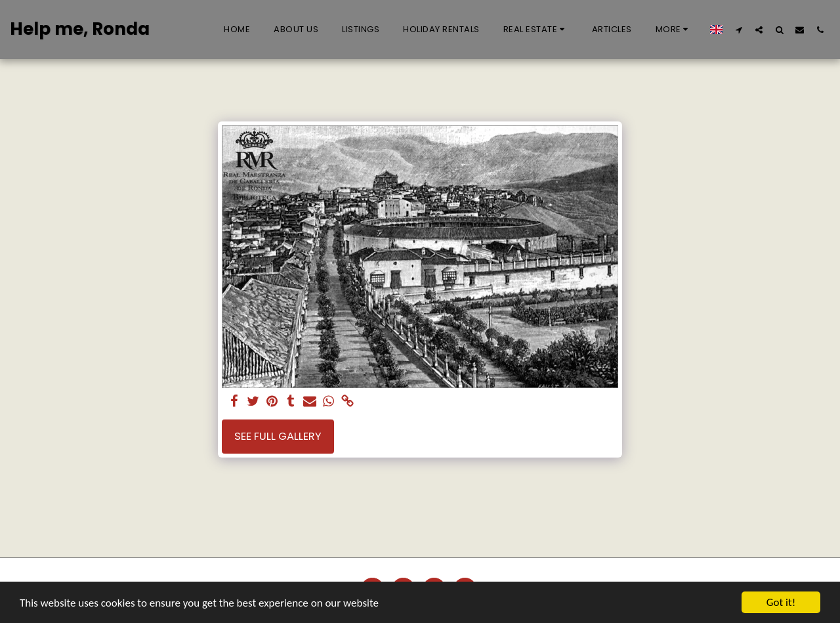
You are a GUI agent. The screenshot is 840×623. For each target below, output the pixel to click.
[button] (536, 30)
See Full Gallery (278, 436)
